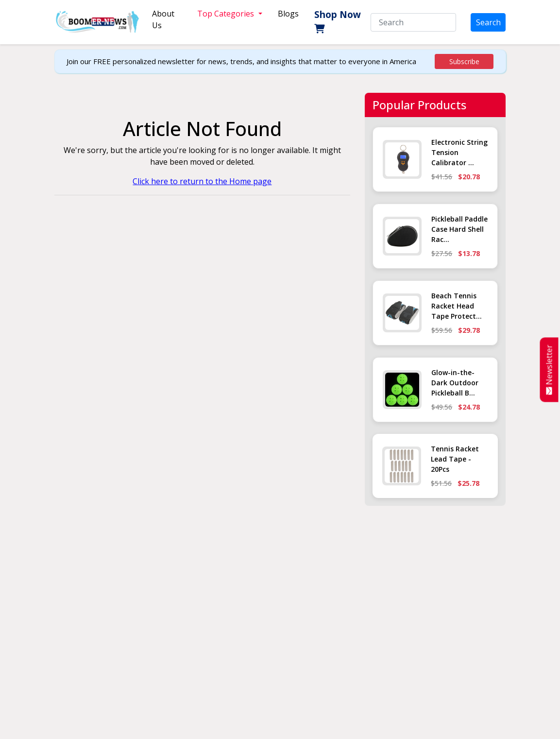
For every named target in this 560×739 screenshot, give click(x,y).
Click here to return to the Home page (202, 181)
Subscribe (464, 61)
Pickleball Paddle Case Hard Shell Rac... (459, 229)
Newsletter (549, 369)
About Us (163, 19)
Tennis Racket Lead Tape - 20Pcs (455, 459)
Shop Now (338, 21)
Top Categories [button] (227, 14)
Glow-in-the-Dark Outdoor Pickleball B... (455, 383)
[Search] (413, 22)
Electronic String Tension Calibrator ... (459, 152)
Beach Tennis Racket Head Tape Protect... (457, 306)
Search (488, 22)
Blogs (288, 14)
